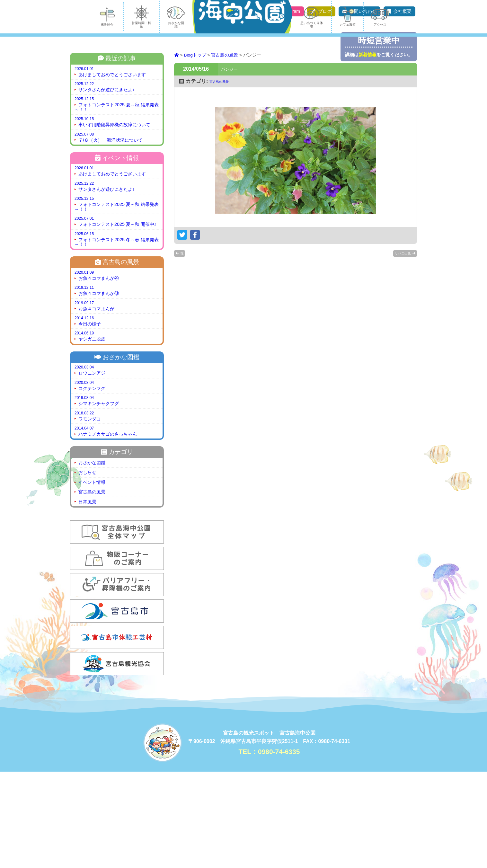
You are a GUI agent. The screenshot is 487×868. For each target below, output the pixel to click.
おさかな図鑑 (173, 113)
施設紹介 (85, 113)
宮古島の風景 (92, 588)
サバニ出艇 (396, 350)
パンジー (233, 164)
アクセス (402, 113)
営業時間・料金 (127, 113)
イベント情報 (92, 579)
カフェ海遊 (364, 113)
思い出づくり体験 (319, 113)
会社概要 (403, 11)
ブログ (325, 11)
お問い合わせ (363, 11)
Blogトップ (195, 151)
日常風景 (87, 598)
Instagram (290, 11)
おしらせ (87, 569)
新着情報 (367, 55)
